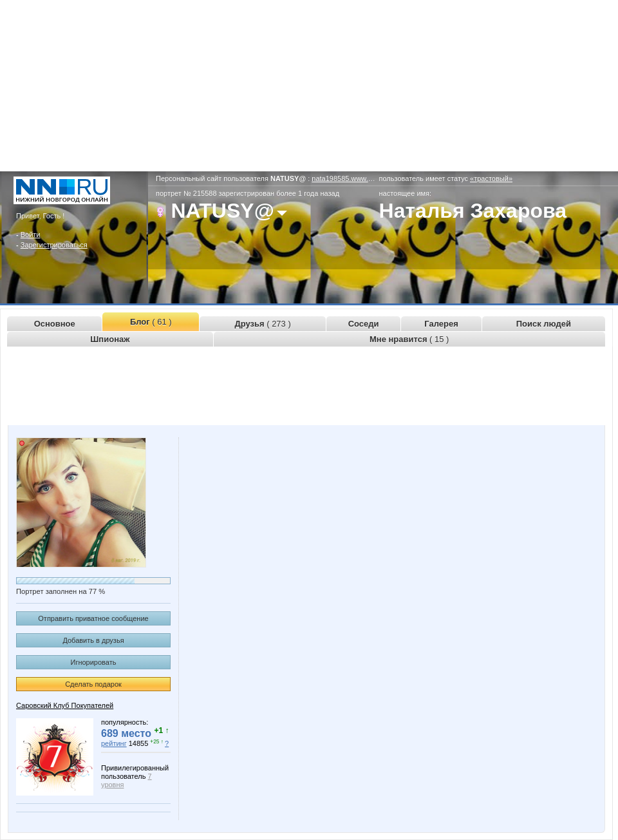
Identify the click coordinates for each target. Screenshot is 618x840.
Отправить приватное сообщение (93, 618)
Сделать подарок (93, 684)
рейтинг (114, 743)
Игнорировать (94, 662)
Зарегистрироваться (54, 245)
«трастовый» (491, 178)
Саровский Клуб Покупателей (65, 705)
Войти (31, 234)
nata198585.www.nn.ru (348, 178)
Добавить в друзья (93, 640)
